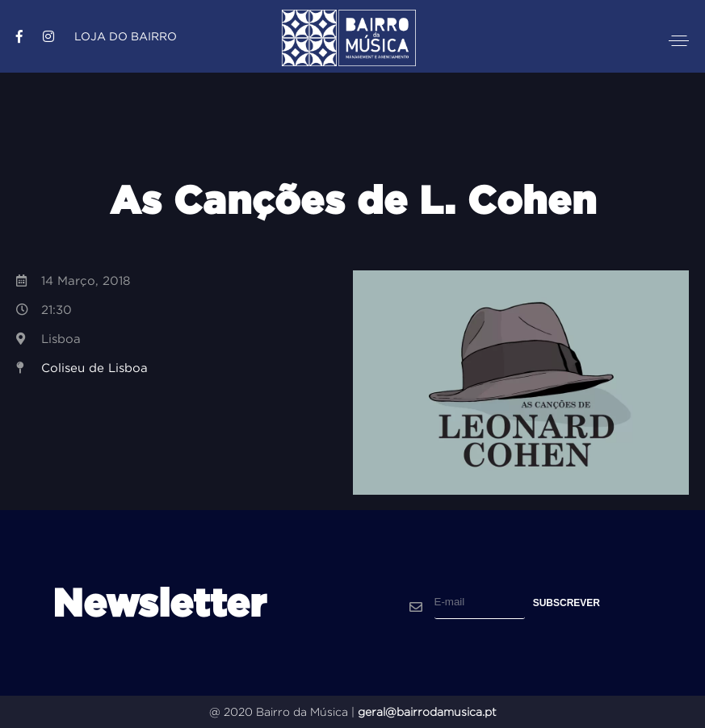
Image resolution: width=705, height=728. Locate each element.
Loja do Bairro (126, 36)
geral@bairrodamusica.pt (427, 712)
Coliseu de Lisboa (94, 368)
